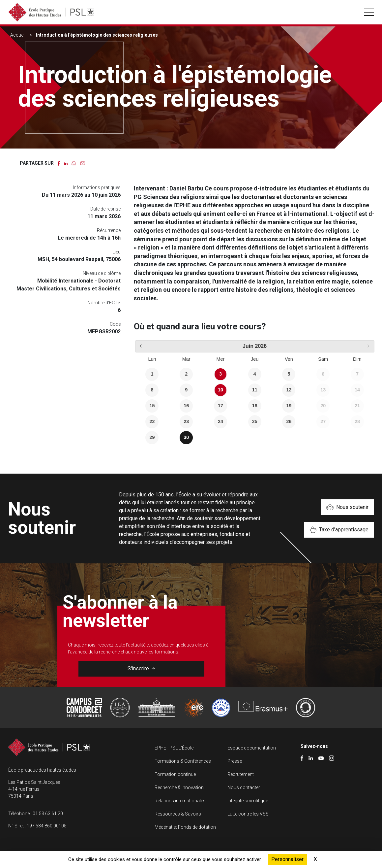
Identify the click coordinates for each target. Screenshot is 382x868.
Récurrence (109, 230)
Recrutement (241, 774)
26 (289, 421)
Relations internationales (180, 801)
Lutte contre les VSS (248, 814)
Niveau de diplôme (102, 273)
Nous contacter (244, 787)
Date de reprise (105, 209)
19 (289, 406)
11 (255, 390)
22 (152, 421)
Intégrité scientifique (248, 801)
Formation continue (175, 774)
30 (186, 437)
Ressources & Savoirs (178, 814)
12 (289, 390)
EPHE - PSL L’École (174, 748)
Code (115, 324)
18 (255, 406)
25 (255, 421)
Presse (235, 761)
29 (152, 437)
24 (220, 421)
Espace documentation (252, 748)
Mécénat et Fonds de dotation (185, 827)
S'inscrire (141, 668)
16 (186, 406)
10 (220, 390)
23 (186, 421)
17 (220, 406)
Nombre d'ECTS (104, 303)
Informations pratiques (97, 187)
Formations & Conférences (183, 761)
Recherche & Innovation (179, 787)
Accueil (18, 35)
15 (152, 406)
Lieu (117, 252)
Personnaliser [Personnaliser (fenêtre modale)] (287, 859)
